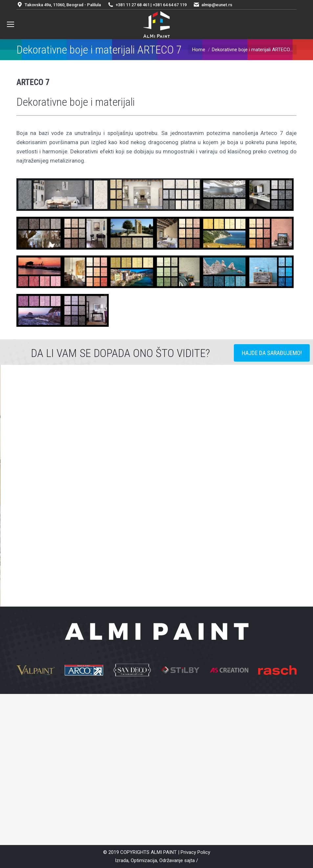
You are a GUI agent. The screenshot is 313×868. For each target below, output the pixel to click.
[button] (63, 510)
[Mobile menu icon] (11, 24)
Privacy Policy (195, 852)
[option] (156, 510)
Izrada (122, 860)
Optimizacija (144, 860)
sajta (190, 860)
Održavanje (171, 860)
